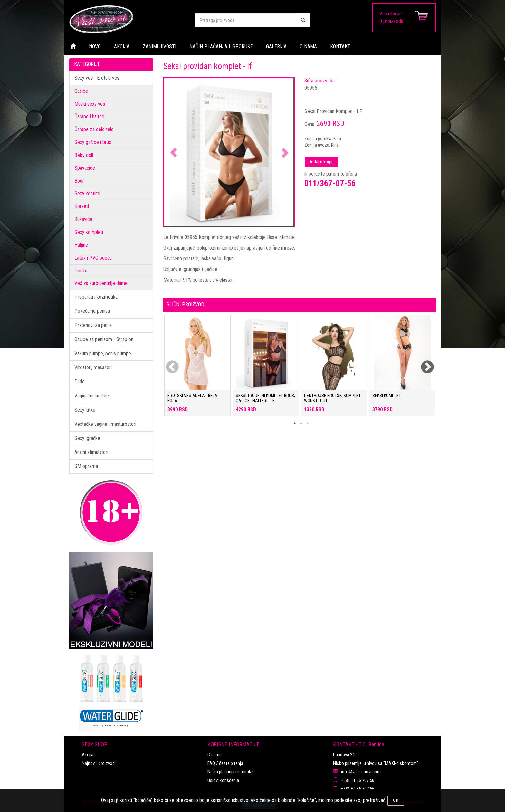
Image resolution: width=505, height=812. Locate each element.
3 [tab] (308, 423)
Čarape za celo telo (94, 129)
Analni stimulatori (91, 452)
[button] (174, 153)
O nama (214, 755)
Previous (168, 363)
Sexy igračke (87, 438)
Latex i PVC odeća (93, 258)
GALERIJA (276, 47)
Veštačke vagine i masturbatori (105, 424)
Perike (81, 271)
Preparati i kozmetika (96, 297)
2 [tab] (301, 423)
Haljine (81, 245)
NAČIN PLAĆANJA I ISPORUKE (221, 47)
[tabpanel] (197, 369)
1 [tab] (295, 423)
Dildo (80, 382)
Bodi (79, 181)
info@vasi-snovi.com (361, 772)
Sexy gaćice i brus (93, 142)
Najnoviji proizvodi (99, 763)
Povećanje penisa (92, 311)
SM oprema (86, 466)
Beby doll (84, 155)
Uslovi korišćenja (223, 780)
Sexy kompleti (89, 232)
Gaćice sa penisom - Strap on (104, 339)
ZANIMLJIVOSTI (159, 47)
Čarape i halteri (89, 116)
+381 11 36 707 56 (358, 780)
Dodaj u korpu (321, 162)
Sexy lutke (85, 410)
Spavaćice (85, 168)
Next (423, 363)
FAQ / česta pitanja (225, 763)
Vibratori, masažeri (93, 367)
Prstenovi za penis (93, 325)
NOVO (95, 47)
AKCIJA (122, 47)
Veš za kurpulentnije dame (101, 283)
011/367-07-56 (330, 183)
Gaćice (81, 91)
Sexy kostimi (87, 193)
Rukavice (83, 219)
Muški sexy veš (90, 104)
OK (396, 800)
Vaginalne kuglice (92, 396)
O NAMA (308, 47)
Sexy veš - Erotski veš (97, 78)
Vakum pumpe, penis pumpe (103, 353)
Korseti (82, 206)
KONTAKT (340, 47)
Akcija (88, 755)
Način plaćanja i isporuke (230, 772)
